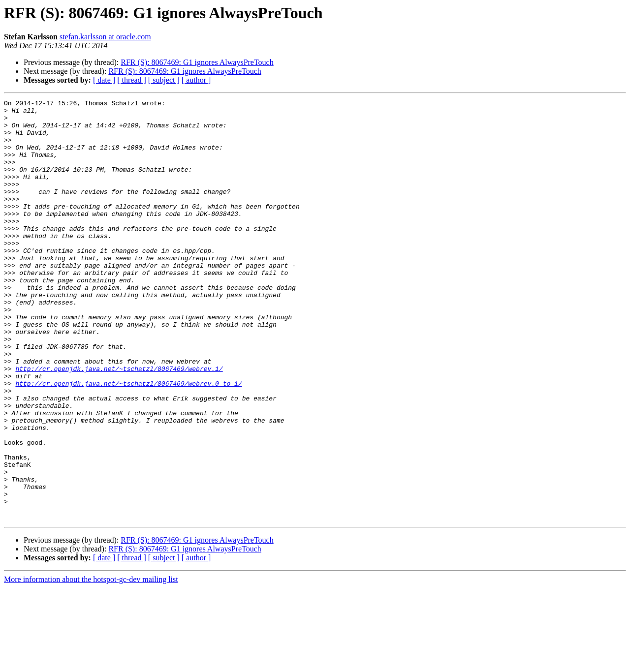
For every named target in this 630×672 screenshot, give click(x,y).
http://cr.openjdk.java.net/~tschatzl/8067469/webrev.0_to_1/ (128, 441)
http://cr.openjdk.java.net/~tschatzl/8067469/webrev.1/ (119, 423)
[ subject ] (164, 80)
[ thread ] (132, 80)
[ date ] (104, 80)
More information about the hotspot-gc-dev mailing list (91, 663)
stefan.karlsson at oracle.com (105, 37)
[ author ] (196, 80)
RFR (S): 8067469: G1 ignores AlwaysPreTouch (197, 62)
